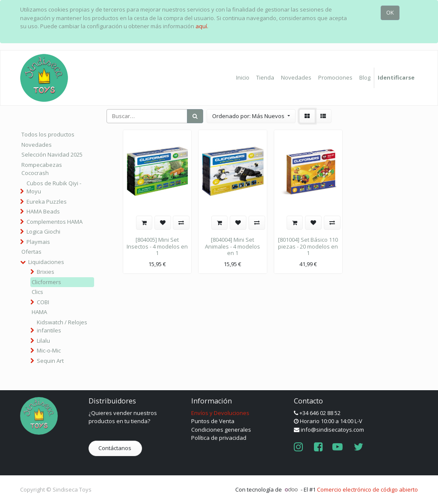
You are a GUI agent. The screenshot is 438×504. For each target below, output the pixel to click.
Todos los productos (48, 134)
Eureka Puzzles (47, 202)
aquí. (202, 26)
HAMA (39, 312)
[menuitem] (243, 78)
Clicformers (46, 282)
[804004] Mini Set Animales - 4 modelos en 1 (232, 246)
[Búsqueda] (195, 116)
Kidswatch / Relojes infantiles (62, 326)
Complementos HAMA (55, 222)
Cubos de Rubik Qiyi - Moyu (54, 187)
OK (390, 12)
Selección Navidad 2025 (52, 154)
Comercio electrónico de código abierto (367, 489)
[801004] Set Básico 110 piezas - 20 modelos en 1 (308, 246)
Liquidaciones (46, 262)
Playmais (38, 242)
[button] (251, 116)
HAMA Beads (43, 211)
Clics (37, 292)
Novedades (37, 145)
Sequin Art (50, 361)
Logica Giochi (43, 231)
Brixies (46, 272)
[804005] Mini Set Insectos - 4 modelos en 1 (157, 246)
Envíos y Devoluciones (220, 413)
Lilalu (43, 341)
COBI (43, 302)
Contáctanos (115, 448)
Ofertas (31, 252)
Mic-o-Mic (49, 350)
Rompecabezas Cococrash (42, 169)
